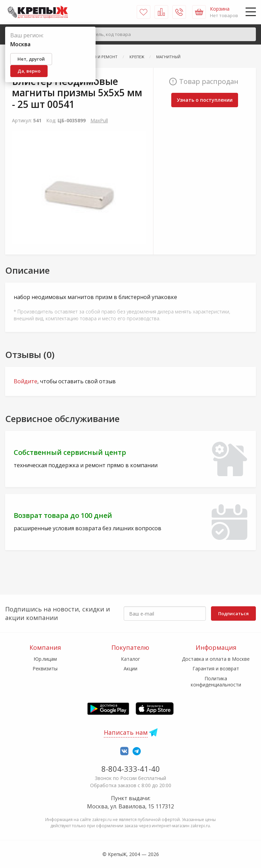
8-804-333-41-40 (131, 769)
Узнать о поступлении (205, 100)
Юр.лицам (45, 659)
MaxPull (99, 120)
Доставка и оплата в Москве (216, 659)
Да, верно (29, 71)
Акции (130, 668)
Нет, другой (31, 59)
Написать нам (126, 732)
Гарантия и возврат (216, 668)
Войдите (26, 381)
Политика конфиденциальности (216, 681)
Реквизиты (45, 668)
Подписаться (233, 613)
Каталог (130, 659)
